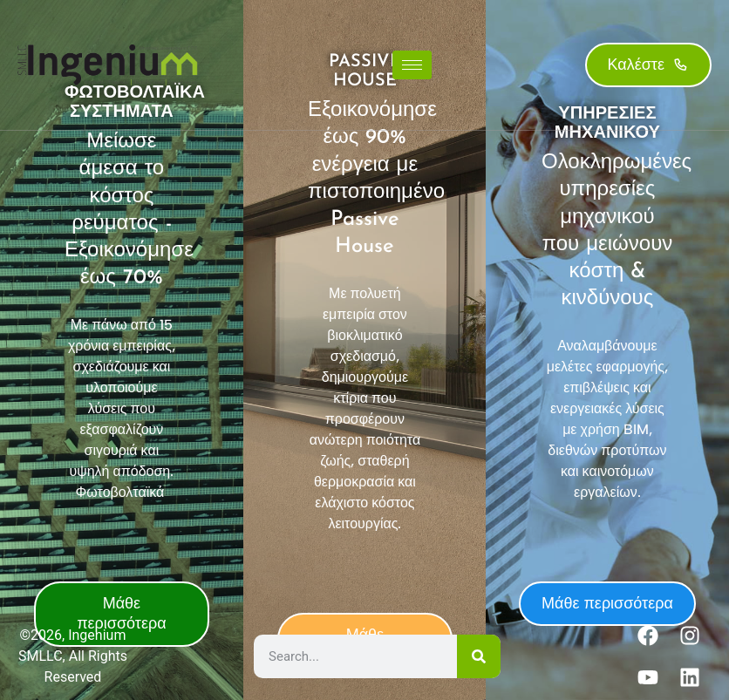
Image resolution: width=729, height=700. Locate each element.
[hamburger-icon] (412, 65)
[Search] (479, 656)
